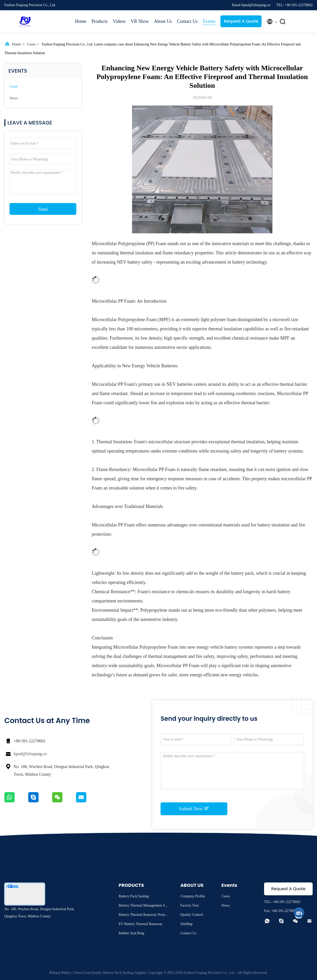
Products (100, 21)
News (14, 98)
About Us (163, 21)
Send (43, 209)
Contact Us (187, 21)
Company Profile (193, 896)
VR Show (140, 21)
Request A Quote (241, 21)
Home (81, 21)
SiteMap (186, 924)
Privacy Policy (60, 973)
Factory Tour (190, 905)
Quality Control (192, 915)
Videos (119, 21)
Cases (31, 44)
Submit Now (194, 809)
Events (209, 21)
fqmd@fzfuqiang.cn (30, 754)
